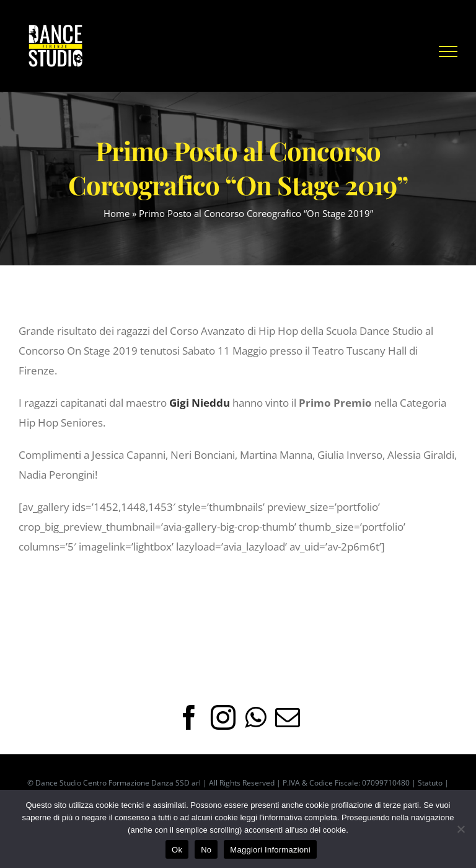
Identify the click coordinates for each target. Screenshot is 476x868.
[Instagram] (223, 717)
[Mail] (288, 717)
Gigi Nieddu (200, 403)
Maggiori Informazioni (270, 850)
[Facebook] (189, 717)
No (206, 850)
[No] (461, 829)
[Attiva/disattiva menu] (448, 51)
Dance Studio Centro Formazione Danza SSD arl (118, 783)
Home (117, 213)
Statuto (430, 783)
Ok (177, 850)
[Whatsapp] (255, 717)
